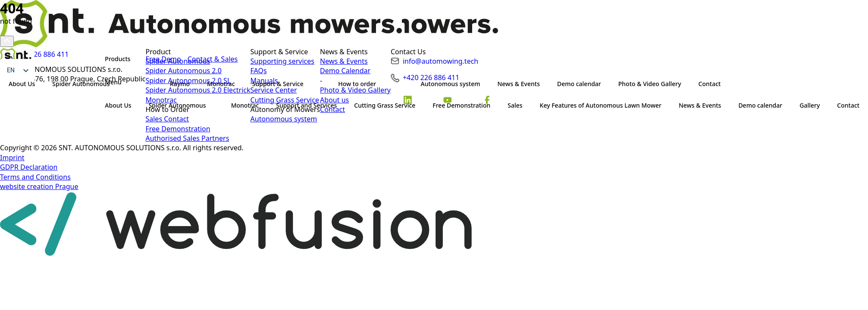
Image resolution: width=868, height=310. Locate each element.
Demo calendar (760, 105)
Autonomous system (284, 119)
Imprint (12, 158)
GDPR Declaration (29, 167)
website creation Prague (39, 186)
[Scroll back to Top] (7, 41)
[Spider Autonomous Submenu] (214, 105)
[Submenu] (130, 82)
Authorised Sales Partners (187, 138)
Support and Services (306, 105)
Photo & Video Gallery (355, 90)
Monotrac (245, 105)
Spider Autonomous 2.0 (183, 71)
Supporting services (282, 61)
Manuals (264, 81)
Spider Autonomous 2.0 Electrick (198, 90)
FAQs (259, 71)
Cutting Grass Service (385, 105)
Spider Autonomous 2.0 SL (188, 81)
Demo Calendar (345, 71)
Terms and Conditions (35, 177)
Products (118, 59)
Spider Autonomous (177, 105)
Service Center (274, 90)
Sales (515, 105)
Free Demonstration (461, 105)
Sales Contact (167, 119)
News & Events (700, 105)
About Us (118, 105)
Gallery (810, 105)
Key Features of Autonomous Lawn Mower (601, 105)
